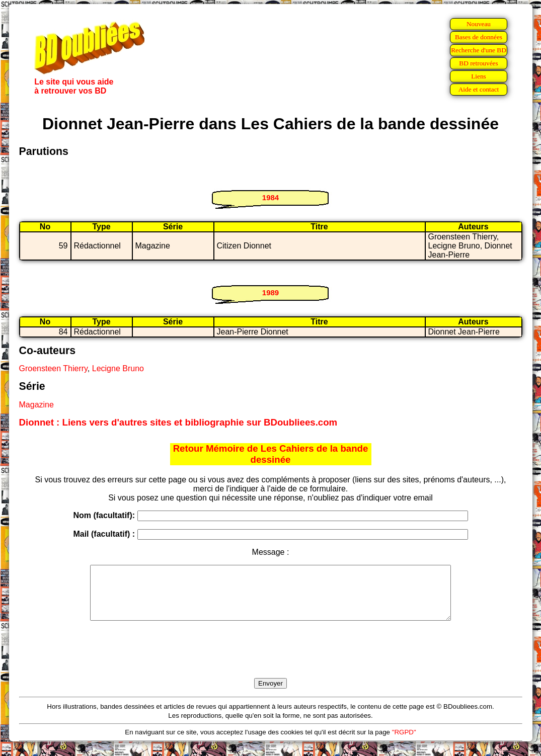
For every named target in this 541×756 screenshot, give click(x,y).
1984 (270, 197)
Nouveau (479, 24)
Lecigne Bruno (118, 368)
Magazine (36, 405)
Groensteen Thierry (53, 368)
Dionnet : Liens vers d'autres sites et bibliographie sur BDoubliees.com (178, 422)
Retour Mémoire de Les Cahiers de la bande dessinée (271, 454)
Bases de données (479, 37)
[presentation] (271, 661)
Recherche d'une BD (479, 50)
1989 (270, 292)
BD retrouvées (478, 63)
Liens (479, 76)
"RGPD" (404, 743)
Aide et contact (479, 89)
